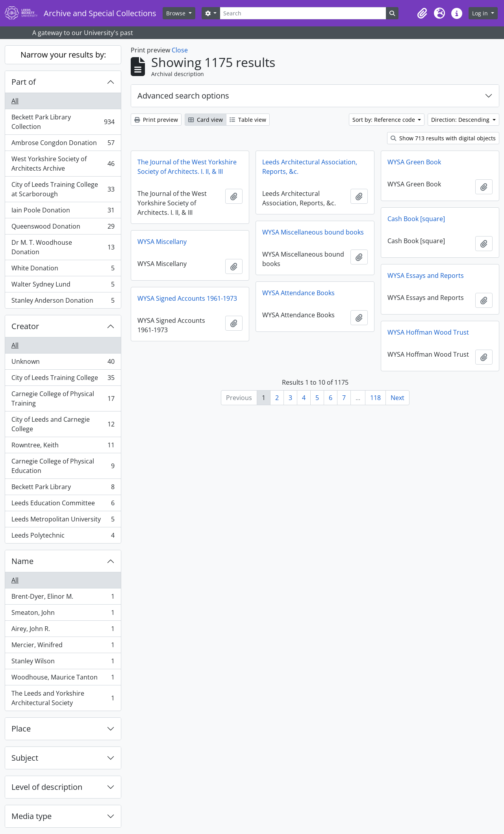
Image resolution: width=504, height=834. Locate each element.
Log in (481, 13)
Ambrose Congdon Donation (63, 144)
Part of (24, 82)
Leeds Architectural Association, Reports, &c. (310, 167)
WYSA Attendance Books (298, 293)
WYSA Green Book (414, 162)
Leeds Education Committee (63, 505)
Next (397, 398)
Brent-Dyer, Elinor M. (63, 598)
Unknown (63, 363)
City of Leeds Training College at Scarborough (63, 189)
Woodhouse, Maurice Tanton (63, 679)
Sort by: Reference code (384, 120)
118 (375, 398)
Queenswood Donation (63, 228)
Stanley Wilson (63, 663)
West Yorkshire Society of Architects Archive (63, 164)
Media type (31, 816)
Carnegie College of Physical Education (63, 466)
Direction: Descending (461, 120)
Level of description (47, 787)
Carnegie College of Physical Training (63, 398)
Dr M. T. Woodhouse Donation (63, 247)
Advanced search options (183, 96)
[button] (422, 13)
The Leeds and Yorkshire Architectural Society (63, 698)
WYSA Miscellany (162, 242)
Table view (248, 120)
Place (21, 729)
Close (180, 50)
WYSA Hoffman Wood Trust (428, 332)
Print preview (156, 120)
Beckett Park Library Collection (63, 122)
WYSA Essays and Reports (426, 276)
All (15, 101)
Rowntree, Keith (63, 447)
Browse (177, 13)
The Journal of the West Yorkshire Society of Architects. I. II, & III (187, 167)
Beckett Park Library (63, 489)
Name (22, 561)
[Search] (303, 13)
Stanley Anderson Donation (63, 302)
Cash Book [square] (416, 219)
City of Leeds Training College (63, 379)
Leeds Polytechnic (63, 537)
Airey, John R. (63, 630)
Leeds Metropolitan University (63, 521)
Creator (25, 326)
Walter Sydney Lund (63, 286)
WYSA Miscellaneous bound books (313, 232)
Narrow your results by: (63, 55)
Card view (206, 120)
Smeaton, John (63, 614)
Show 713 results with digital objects (443, 138)
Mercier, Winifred (63, 647)
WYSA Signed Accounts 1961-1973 (187, 298)
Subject (25, 758)
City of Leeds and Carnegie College (63, 424)
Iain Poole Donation (63, 212)
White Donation (63, 270)
